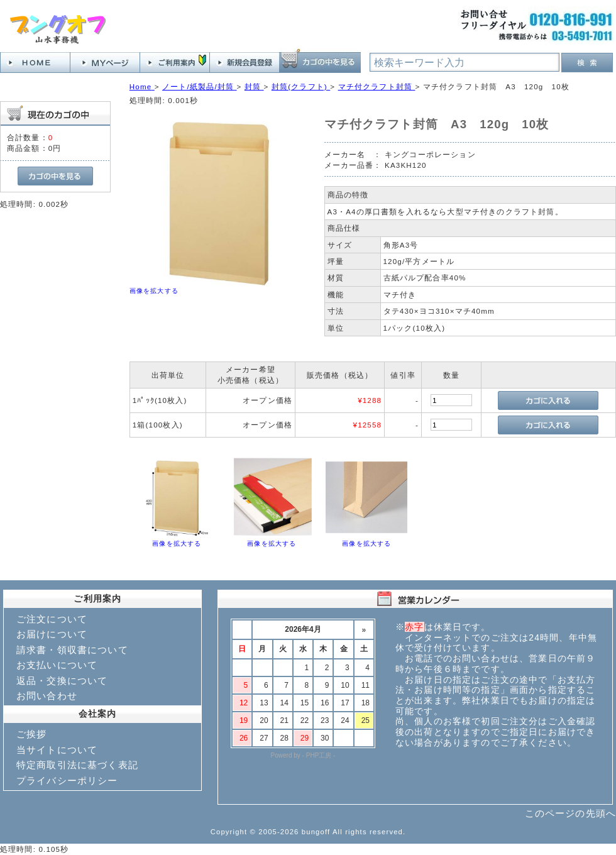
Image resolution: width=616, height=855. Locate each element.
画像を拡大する (154, 291)
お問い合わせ (47, 696)
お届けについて (52, 634)
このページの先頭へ (570, 813)
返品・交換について (62, 681)
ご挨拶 (31, 734)
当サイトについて (57, 750)
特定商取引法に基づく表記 (77, 765)
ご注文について (52, 619)
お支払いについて (57, 665)
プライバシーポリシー (67, 781)
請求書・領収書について (72, 650)
